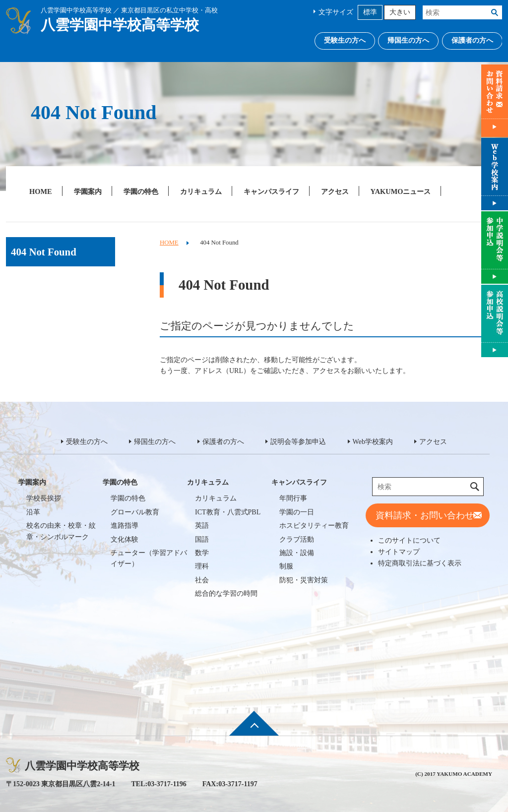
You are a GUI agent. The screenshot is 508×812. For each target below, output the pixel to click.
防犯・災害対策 (304, 580)
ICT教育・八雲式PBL (228, 512)
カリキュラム (201, 191)
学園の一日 (297, 512)
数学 (202, 553)
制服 (286, 566)
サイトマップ (399, 552)
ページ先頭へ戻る (254, 730)
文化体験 (125, 539)
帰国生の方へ (408, 40)
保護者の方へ (472, 40)
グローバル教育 (135, 512)
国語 (202, 539)
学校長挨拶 (44, 498)
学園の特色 (141, 191)
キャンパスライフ (271, 191)
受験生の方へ (345, 40)
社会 (202, 580)
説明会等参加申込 (298, 442)
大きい (400, 12)
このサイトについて (409, 540)
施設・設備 (297, 553)
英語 (202, 526)
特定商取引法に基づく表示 (420, 563)
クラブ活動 (297, 539)
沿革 (33, 512)
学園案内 (88, 191)
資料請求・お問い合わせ (425, 515)
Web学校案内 (373, 442)
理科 (202, 566)
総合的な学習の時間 (226, 593)
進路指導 (125, 526)
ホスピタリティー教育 (314, 526)
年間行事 (293, 498)
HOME (41, 191)
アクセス (335, 191)
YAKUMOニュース (401, 191)
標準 (370, 12)
